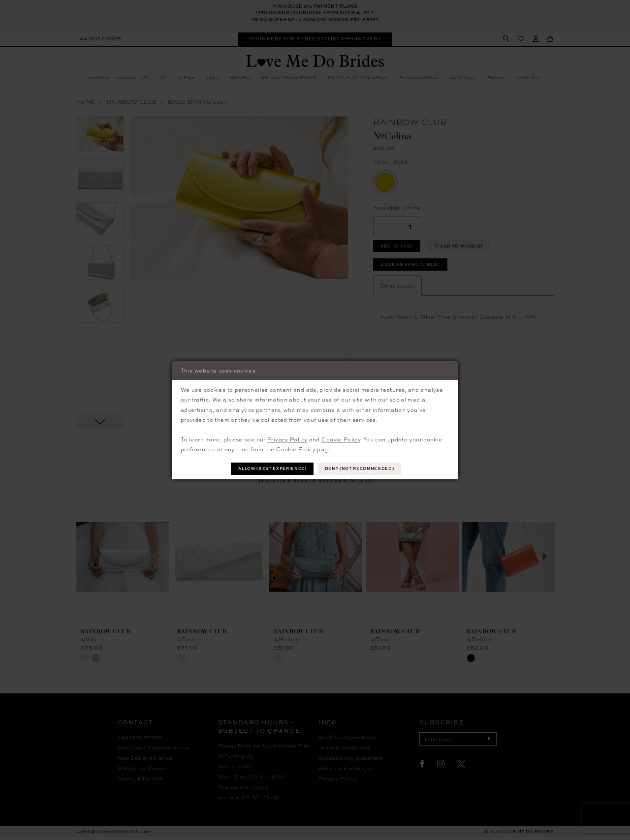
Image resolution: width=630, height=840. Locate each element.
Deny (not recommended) (364, 469)
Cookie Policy (341, 438)
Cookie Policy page (304, 448)
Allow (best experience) (269, 469)
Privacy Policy (287, 438)
